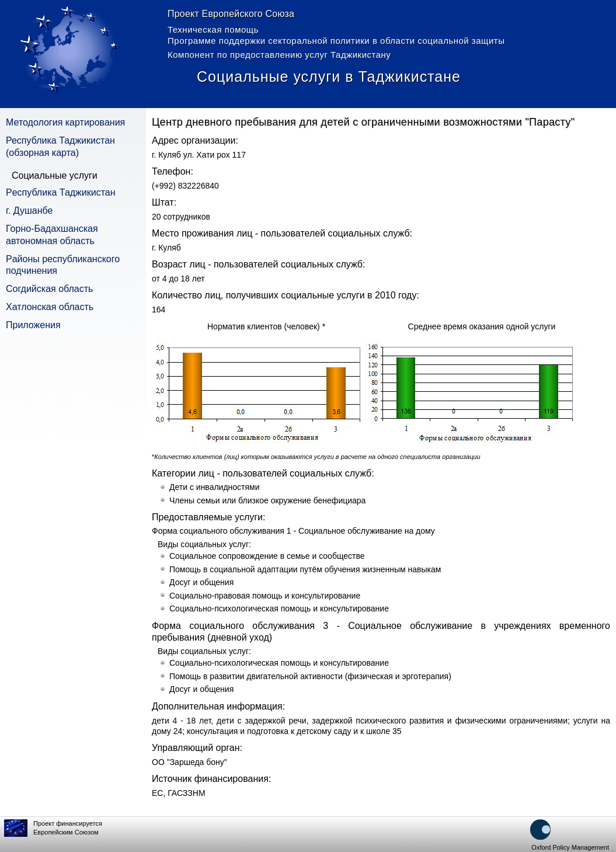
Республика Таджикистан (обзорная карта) (60, 147)
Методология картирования (65, 122)
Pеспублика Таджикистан (61, 192)
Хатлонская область (50, 307)
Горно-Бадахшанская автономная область (52, 235)
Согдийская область (49, 289)
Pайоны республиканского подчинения (63, 265)
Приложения (33, 325)
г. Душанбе (29, 211)
